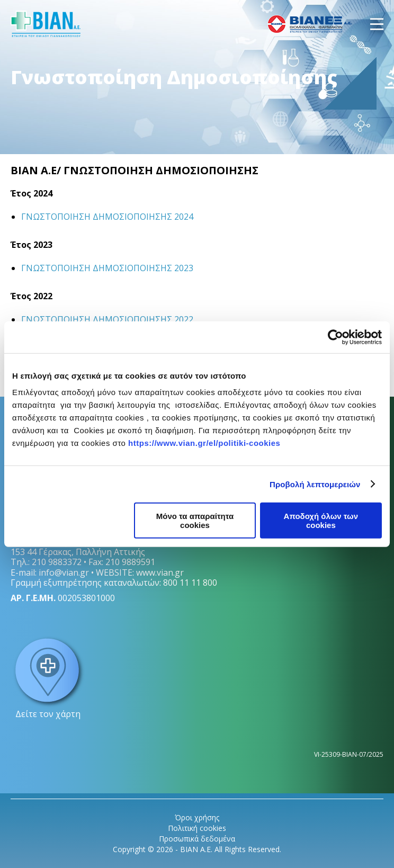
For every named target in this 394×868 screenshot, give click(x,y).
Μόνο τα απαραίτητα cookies (195, 521)
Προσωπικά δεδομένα (197, 839)
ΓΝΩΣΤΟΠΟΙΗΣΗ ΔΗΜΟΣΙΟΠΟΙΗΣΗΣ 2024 (107, 217)
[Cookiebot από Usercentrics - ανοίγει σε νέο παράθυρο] (335, 337)
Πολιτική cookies (197, 828)
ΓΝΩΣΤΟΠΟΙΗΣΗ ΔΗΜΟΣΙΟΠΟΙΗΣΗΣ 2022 (107, 319)
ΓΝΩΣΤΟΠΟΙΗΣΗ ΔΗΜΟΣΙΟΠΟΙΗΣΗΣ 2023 (107, 268)
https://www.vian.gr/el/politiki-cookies (204, 443)
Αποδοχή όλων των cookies (321, 521)
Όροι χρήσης (197, 817)
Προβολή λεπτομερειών (315, 484)
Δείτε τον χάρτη (48, 677)
